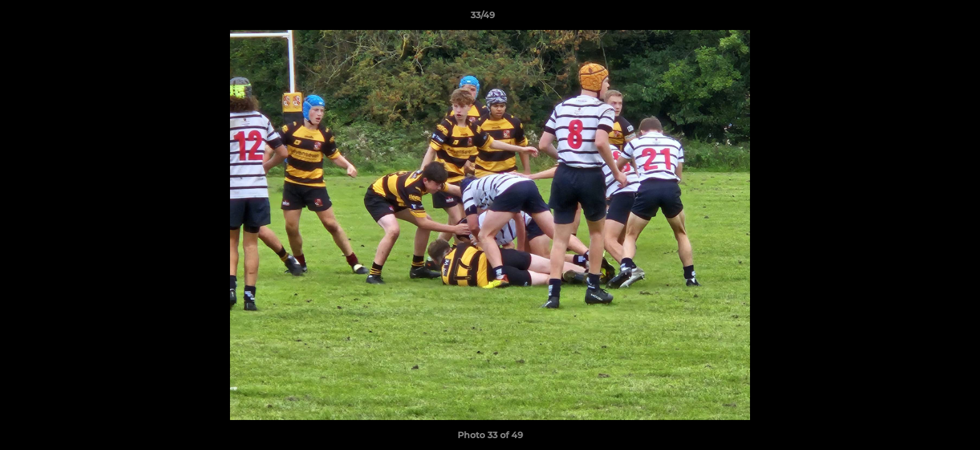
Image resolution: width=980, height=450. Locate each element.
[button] (927, 18)
